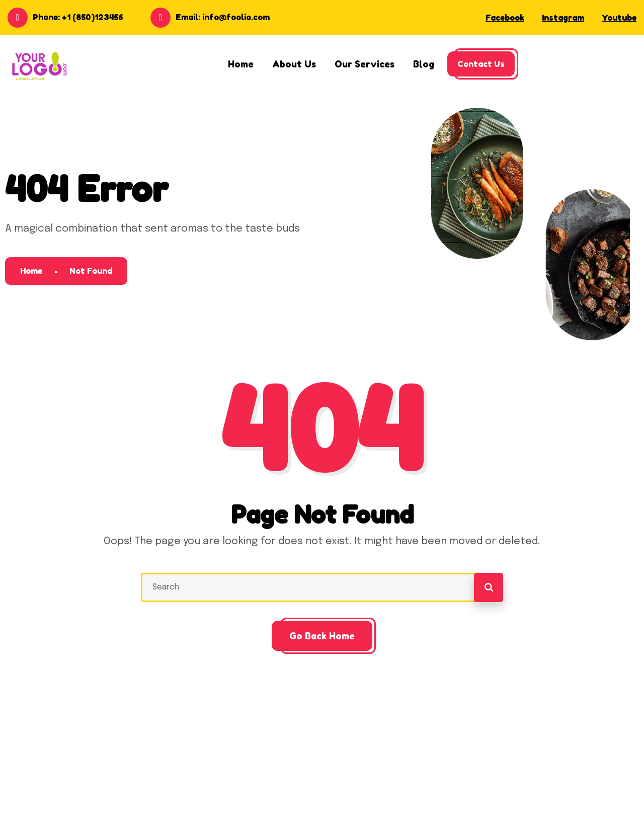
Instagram (563, 18)
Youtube (619, 18)
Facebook (505, 18)
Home (31, 271)
